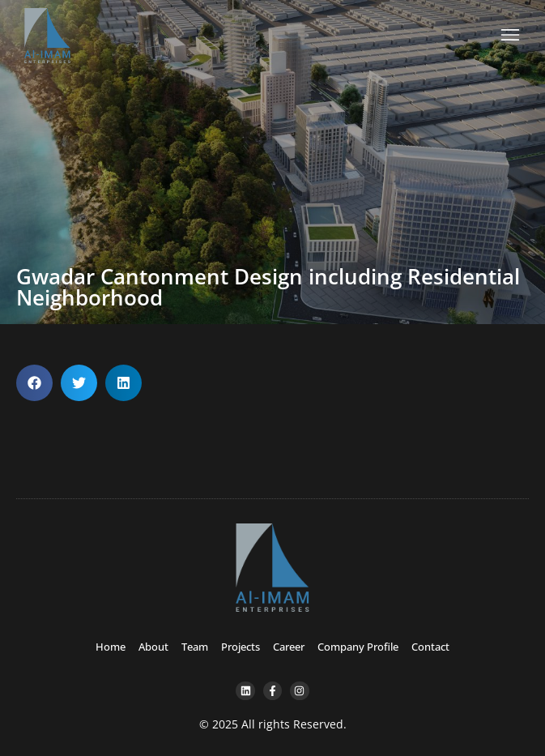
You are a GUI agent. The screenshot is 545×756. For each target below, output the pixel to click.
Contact (430, 647)
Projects (241, 647)
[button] (34, 383)
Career (289, 647)
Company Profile (358, 647)
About (153, 647)
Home (111, 647)
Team (195, 647)
